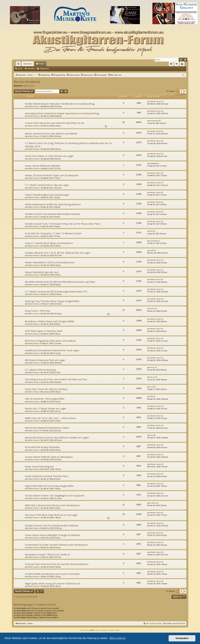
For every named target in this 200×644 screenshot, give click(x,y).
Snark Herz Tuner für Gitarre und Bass (46, 389)
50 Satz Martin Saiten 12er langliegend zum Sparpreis (55, 495)
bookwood (155, 121)
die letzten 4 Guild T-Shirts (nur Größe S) (47, 554)
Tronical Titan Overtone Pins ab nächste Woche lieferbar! (57, 564)
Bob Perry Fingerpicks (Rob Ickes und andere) (50, 341)
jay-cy (153, 377)
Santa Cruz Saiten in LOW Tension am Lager (49, 156)
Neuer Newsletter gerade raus (42, 272)
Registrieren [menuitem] (183, 64)
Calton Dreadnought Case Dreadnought (47, 195)
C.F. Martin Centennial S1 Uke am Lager (47, 185)
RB (152, 231)
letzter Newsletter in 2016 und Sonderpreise (50, 262)
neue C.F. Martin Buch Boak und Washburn (49, 243)
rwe (152, 435)
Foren (42, 64)
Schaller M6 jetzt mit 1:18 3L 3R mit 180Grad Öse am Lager (58, 253)
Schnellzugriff (19, 64)
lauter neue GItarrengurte (39, 466)
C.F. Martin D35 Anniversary (41, 370)
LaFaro (153, 503)
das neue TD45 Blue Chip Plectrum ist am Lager (51, 515)
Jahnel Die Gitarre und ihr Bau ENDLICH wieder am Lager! (57, 437)
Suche (20, 69)
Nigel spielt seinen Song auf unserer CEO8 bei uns (53, 583)
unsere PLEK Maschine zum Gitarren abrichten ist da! (55, 123)
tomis (153, 308)
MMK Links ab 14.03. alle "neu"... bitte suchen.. (51, 418)
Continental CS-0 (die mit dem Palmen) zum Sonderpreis (56, 545)
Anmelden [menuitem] (177, 64)
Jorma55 (154, 241)
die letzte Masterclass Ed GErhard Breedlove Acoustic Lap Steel (60, 282)
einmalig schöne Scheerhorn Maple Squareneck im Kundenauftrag (62, 113)
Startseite (28, 64)
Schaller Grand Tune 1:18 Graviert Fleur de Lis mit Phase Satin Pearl (63, 224)
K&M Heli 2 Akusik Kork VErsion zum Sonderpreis (52, 505)
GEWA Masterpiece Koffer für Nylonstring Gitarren (53, 204)
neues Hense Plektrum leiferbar (43, 166)
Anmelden (31, 69)
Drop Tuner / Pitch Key (38, 311)
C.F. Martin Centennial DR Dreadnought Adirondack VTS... (57, 291)
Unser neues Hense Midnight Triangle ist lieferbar (53, 535)
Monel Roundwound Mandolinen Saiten (47, 428)
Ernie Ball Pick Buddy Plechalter (43, 447)
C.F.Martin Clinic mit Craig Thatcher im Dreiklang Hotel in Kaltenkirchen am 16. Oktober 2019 (69, 145)
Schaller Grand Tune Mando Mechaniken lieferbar (53, 214)
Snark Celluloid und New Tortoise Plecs (47, 476)
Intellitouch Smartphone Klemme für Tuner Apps (52, 350)
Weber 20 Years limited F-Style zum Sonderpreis (52, 175)
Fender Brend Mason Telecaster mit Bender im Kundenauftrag (60, 104)
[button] (185, 91)
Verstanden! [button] (182, 638)
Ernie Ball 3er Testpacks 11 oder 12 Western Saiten (53, 233)
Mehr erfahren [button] (118, 638)
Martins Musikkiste (27, 82)
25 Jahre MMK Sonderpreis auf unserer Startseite (52, 574)
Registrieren (44, 69)
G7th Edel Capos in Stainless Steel (44, 331)
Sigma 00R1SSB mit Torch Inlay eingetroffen (49, 486)
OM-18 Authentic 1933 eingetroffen (45, 399)
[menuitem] (171, 64)
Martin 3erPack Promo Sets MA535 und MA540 (51, 133)
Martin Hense (29, 86)
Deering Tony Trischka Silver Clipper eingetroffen (52, 301)
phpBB (92, 630)
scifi (152, 250)
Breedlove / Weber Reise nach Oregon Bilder (50, 321)
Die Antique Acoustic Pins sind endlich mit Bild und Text (56, 379)
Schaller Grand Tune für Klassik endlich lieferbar (52, 525)
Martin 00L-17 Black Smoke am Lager (46, 408)
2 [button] (181, 91)
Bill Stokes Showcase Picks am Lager (45, 360)
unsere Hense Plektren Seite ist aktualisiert (49, 457)
